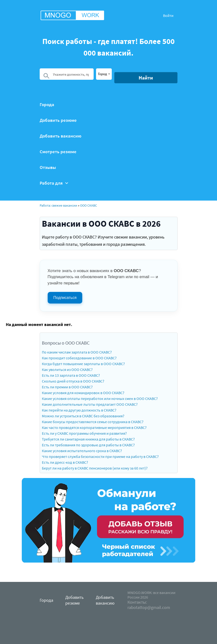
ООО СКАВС (89, 205)
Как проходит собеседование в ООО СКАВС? (79, 358)
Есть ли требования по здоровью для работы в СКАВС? (88, 445)
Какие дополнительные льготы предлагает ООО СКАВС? (90, 404)
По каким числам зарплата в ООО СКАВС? (77, 352)
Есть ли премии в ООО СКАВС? (67, 387)
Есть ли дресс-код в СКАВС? (65, 462)
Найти (146, 78)
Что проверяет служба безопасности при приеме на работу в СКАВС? (100, 456)
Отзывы (48, 167)
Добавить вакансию (60, 136)
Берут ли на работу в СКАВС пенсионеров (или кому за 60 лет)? (95, 468)
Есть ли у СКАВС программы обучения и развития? (84, 433)
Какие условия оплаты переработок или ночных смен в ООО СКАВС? (100, 398)
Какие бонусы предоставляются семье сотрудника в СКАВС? (93, 422)
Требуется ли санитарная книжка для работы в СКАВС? (88, 439)
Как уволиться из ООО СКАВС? (67, 369)
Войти (168, 15)
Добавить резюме (58, 120)
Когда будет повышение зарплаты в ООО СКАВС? (83, 364)
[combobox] (104, 74)
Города (47, 105)
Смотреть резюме (58, 152)
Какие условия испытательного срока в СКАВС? (82, 451)
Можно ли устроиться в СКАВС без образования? (83, 416)
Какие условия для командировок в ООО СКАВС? (83, 393)
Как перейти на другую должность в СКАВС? (79, 410)
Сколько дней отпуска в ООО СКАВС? (73, 381)
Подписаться (65, 298)
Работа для (54, 183)
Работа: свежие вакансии (58, 205)
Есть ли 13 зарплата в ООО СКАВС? (71, 375)
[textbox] (104, 74)
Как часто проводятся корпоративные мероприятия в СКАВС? (94, 427)
